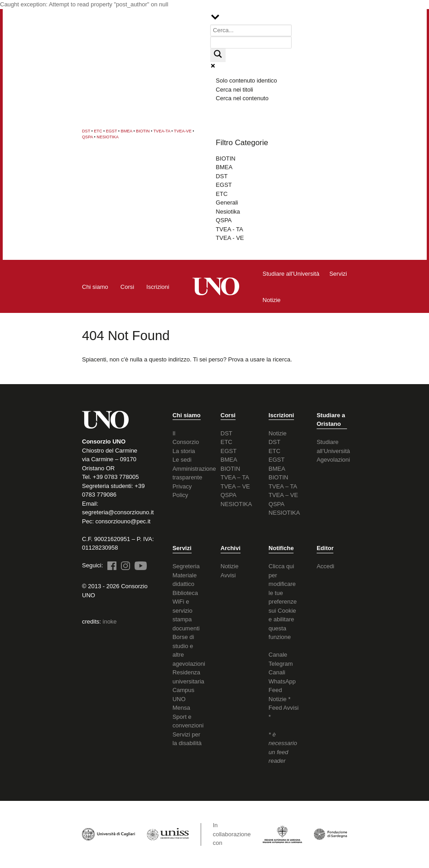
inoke (110, 622)
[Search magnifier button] (218, 55)
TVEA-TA (162, 131)
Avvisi (228, 575)
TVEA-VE (183, 131)
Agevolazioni (333, 460)
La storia (184, 451)
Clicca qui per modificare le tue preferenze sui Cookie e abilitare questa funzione (283, 602)
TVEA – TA (235, 477)
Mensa (181, 708)
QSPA (87, 137)
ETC (98, 131)
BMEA (127, 131)
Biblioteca (185, 593)
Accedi (325, 566)
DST (86, 131)
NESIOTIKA (108, 137)
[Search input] (251, 31)
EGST (112, 131)
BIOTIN (143, 131)
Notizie (278, 433)
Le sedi (182, 460)
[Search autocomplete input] (251, 42)
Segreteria (186, 566)
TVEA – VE (235, 486)
